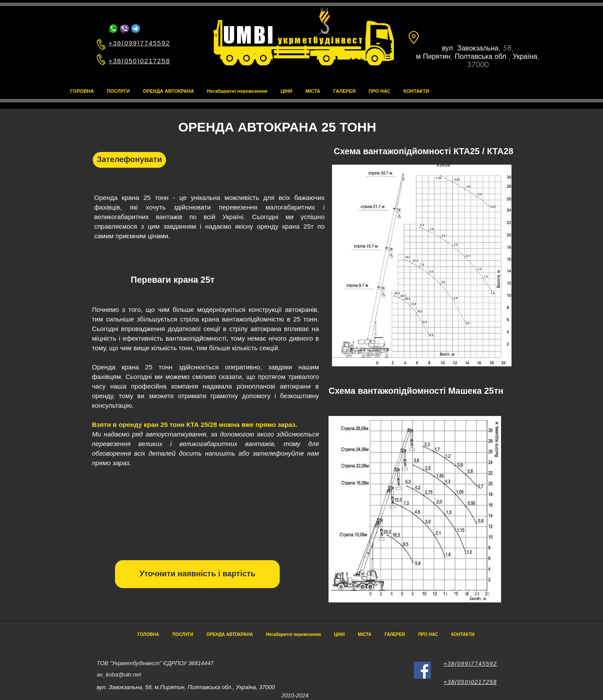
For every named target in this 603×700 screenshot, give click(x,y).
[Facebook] (422, 670)
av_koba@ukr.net (119, 675)
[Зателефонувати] (129, 160)
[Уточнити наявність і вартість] (197, 574)
